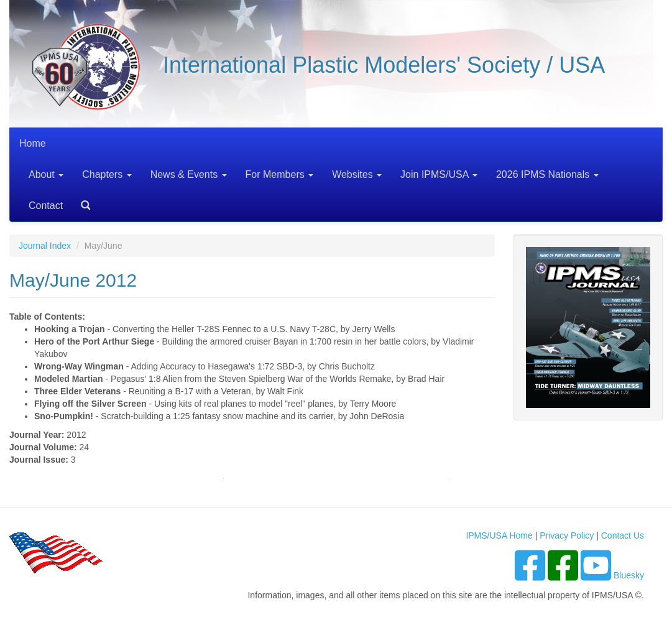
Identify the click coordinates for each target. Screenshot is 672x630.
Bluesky (629, 575)
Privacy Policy (567, 535)
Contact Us (623, 535)
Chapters (107, 174)
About (46, 174)
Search (81, 201)
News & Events (189, 174)
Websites (357, 174)
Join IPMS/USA (439, 174)
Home (33, 143)
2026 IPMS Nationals (547, 174)
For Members (280, 174)
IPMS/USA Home (499, 535)
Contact (46, 206)
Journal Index (45, 246)
